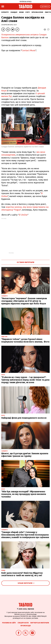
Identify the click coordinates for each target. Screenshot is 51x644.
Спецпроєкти (23, 623)
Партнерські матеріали (40, 623)
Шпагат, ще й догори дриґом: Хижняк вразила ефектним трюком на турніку (25, 455)
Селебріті (5, 12)
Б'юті (28, 12)
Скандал (14, 12)
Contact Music (29, 50)
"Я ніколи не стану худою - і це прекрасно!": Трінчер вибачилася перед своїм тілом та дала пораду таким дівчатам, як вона (25, 380)
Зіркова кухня (37, 12)
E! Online (23, 215)
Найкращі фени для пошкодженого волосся (24, 418)
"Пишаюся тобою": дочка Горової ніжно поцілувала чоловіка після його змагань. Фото (25, 340)
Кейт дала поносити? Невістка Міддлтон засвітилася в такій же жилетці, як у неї (22, 574)
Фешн (21, 12)
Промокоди (25, 626)
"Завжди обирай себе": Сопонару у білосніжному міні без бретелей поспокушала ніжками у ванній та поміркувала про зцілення (25, 535)
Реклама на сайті (9, 623)
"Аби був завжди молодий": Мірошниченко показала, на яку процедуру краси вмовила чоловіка (24, 494)
